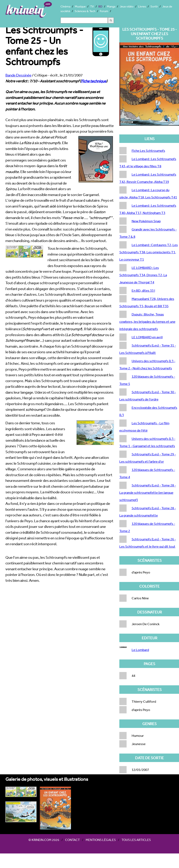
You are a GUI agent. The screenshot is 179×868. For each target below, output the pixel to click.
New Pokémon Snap (146, 221)
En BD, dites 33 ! (143, 290)
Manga (111, 6)
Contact (72, 840)
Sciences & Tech (85, 11)
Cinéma (65, 6)
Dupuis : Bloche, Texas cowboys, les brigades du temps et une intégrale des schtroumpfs (147, 321)
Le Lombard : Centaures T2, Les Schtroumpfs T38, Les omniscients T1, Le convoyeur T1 (149, 252)
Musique (80, 6)
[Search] (84, 20)
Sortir (154, 6)
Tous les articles (136, 840)
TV (92, 6)
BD (100, 6)
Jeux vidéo (127, 6)
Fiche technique (94, 81)
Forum (104, 11)
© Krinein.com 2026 (44, 840)
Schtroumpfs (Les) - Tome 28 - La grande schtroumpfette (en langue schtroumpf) (148, 492)
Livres (142, 6)
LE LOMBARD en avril (147, 337)
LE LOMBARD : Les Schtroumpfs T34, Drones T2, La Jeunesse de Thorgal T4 (143, 275)
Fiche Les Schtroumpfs (148, 150)
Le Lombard (140, 650)
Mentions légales (101, 840)
